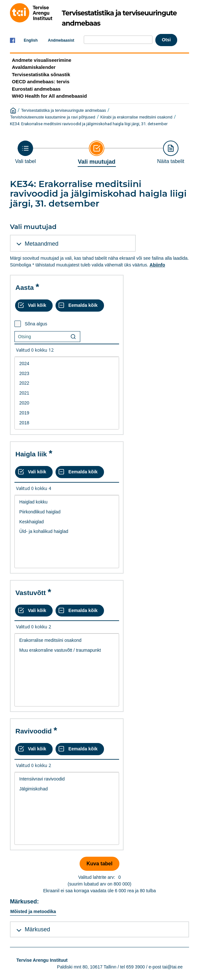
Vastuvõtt (31, 593)
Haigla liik (31, 454)
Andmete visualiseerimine (42, 60)
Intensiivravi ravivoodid (67, 779)
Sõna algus (36, 324)
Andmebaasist (61, 40)
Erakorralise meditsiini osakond (67, 640)
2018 (67, 423)
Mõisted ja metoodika (33, 911)
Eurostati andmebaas (36, 89)
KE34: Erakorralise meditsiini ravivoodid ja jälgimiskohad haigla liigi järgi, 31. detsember (89, 124)
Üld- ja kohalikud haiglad (67, 531)
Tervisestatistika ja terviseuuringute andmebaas (64, 110)
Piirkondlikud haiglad (67, 512)
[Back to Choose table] (26, 152)
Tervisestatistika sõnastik (41, 74)
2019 (67, 413)
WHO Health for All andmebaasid (49, 96)
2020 (67, 403)
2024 (67, 364)
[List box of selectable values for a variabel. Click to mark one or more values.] (67, 393)
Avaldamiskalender (34, 67)
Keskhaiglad (67, 522)
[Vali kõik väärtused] (34, 306)
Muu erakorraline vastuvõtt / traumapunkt (67, 650)
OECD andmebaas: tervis (41, 82)
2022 (67, 383)
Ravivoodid (34, 731)
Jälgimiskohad (67, 789)
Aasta (25, 287)
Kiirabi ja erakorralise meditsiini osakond (136, 117)
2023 (67, 374)
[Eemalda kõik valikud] (80, 306)
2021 (67, 393)
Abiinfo (157, 265)
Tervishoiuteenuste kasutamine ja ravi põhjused (53, 117)
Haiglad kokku (67, 502)
